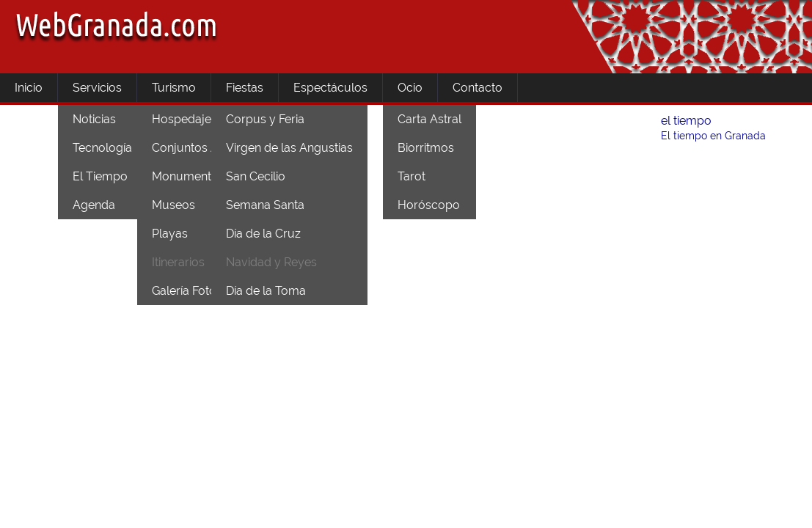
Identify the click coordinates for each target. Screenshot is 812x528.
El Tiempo (100, 176)
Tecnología (102, 148)
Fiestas (245, 88)
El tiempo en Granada (713, 136)
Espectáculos (330, 88)
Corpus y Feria (265, 119)
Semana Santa (265, 205)
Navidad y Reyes (271, 262)
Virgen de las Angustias (289, 148)
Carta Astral (429, 119)
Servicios (97, 88)
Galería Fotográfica (203, 291)
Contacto (478, 88)
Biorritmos (426, 148)
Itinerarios (178, 262)
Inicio (29, 88)
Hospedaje (182, 119)
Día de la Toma (266, 291)
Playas (170, 234)
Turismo (174, 88)
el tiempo (686, 121)
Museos (173, 205)
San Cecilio (256, 176)
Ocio (410, 88)
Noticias (94, 119)
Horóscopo (429, 205)
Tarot (412, 176)
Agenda (94, 205)
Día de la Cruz (263, 234)
